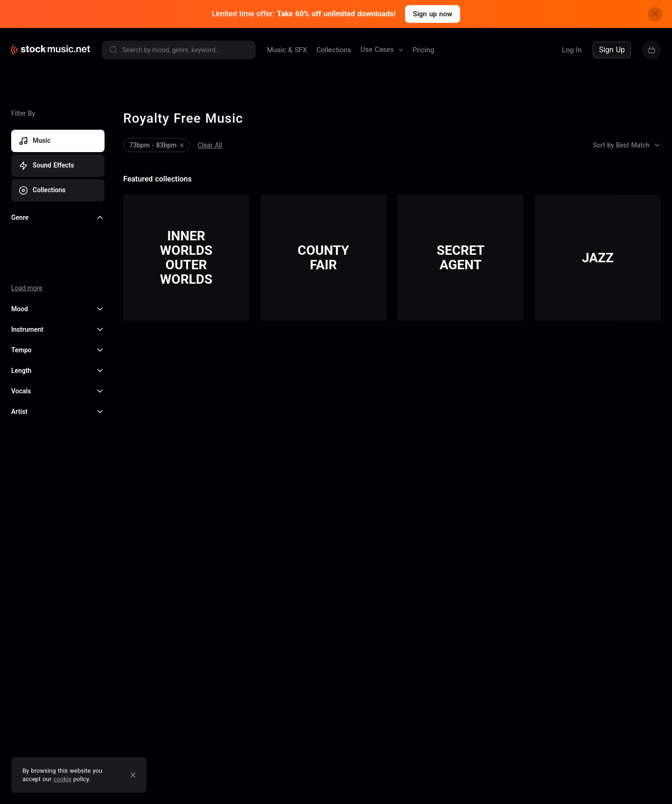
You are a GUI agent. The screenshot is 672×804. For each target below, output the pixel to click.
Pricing (423, 50)
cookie (63, 779)
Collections (334, 50)
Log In (572, 50)
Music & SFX (287, 50)
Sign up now (433, 14)
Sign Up (612, 50)
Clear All (210, 145)
